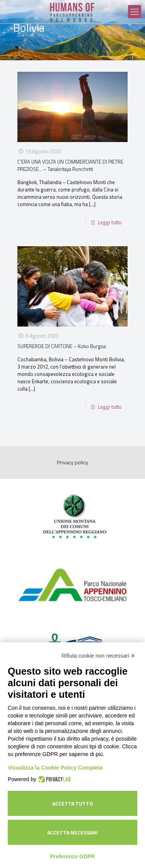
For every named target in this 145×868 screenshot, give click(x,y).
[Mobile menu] (135, 12)
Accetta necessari (72, 832)
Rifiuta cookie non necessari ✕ (98, 656)
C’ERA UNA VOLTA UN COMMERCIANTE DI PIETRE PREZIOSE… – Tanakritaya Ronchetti (70, 165)
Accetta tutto (73, 803)
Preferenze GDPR (73, 856)
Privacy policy (72, 462)
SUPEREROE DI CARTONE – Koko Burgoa (62, 346)
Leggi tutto (110, 222)
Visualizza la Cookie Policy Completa (55, 768)
